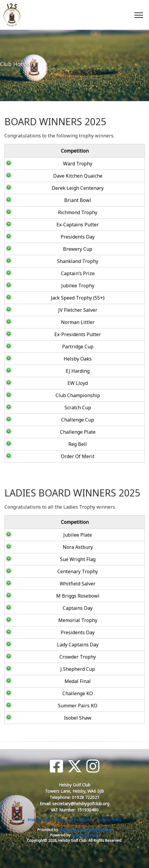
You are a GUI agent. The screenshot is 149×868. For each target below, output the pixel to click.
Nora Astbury (31, 547)
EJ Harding (37, 371)
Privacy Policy (39, 820)
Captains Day (31, 608)
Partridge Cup (37, 347)
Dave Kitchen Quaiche (37, 176)
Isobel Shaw (31, 718)
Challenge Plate (37, 432)
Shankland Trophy (37, 261)
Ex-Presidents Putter (37, 334)
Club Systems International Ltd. (85, 830)
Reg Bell (37, 444)
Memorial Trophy (31, 620)
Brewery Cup (37, 249)
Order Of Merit (37, 456)
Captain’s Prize (37, 273)
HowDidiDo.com (85, 835)
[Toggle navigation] (138, 15)
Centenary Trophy (31, 571)
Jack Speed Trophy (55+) (37, 298)
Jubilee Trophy (37, 286)
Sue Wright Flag (31, 559)
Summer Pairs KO (31, 706)
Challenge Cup (37, 420)
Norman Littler (37, 322)
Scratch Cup (37, 408)
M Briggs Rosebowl (31, 596)
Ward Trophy (37, 164)
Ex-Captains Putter (37, 225)
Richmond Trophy (37, 212)
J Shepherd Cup (31, 669)
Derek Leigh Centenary (37, 188)
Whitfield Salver (31, 584)
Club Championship (37, 395)
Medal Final (31, 681)
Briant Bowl (37, 200)
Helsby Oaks (37, 359)
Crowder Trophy (31, 657)
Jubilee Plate (31, 535)
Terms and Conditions (73, 820)
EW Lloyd (37, 383)
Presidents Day (37, 237)
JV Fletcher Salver (37, 310)
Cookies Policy (109, 820)
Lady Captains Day (31, 645)
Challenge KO (31, 693)
